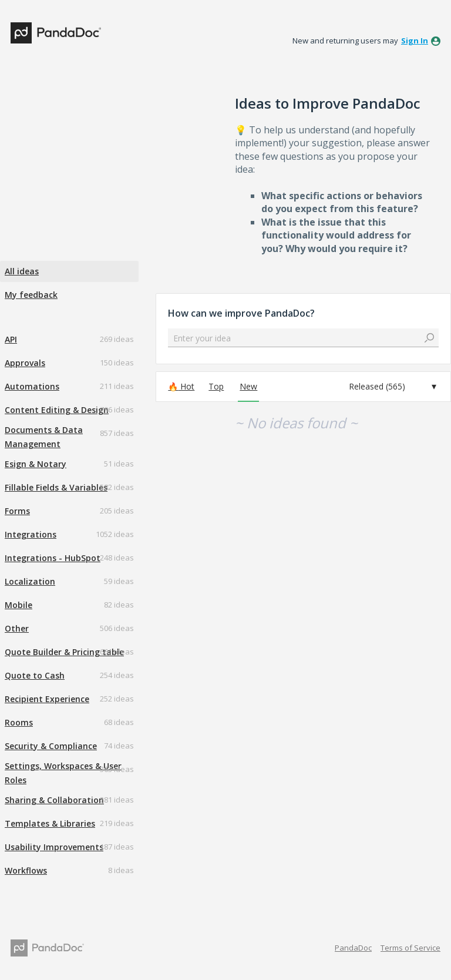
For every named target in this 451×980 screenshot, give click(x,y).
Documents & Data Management (44, 437)
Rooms (19, 722)
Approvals (25, 363)
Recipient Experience (47, 699)
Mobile (18, 605)
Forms (17, 511)
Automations (32, 386)
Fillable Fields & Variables (56, 487)
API (11, 339)
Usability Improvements (54, 847)
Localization (30, 581)
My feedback (31, 295)
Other (17, 628)
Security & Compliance (51, 746)
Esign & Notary (36, 464)
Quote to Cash (35, 675)
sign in (415, 41)
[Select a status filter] (393, 387)
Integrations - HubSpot (53, 558)
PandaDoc (353, 948)
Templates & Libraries (50, 823)
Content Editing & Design (57, 410)
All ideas (22, 271)
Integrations (31, 534)
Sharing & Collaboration (54, 800)
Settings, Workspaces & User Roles (63, 773)
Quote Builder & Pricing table (64, 652)
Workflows (26, 870)
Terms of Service (410, 948)
